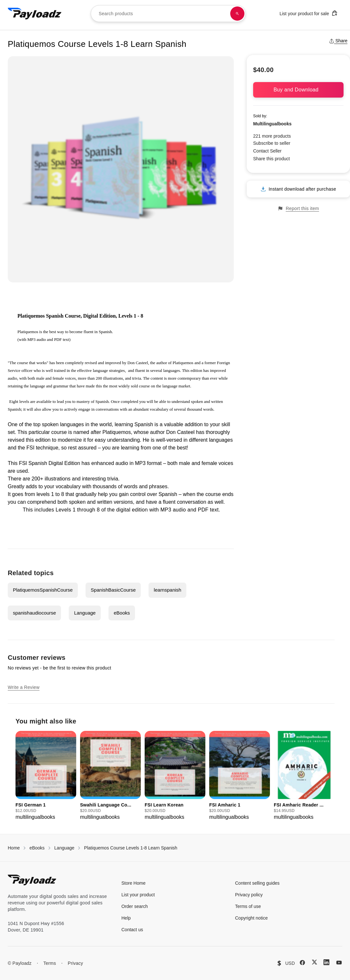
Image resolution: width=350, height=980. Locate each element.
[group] (46, 776)
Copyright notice (251, 918)
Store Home (134, 883)
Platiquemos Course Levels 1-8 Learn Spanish (131, 848)
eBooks (122, 613)
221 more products (272, 136)
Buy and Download (298, 90)
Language (85, 613)
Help (126, 918)
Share (338, 41)
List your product (138, 895)
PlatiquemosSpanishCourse (43, 590)
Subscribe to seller (272, 143)
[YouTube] (339, 963)
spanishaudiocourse (34, 613)
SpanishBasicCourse (113, 590)
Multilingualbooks (272, 124)
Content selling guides (257, 883)
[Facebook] (302, 963)
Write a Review (24, 687)
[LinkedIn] (326, 962)
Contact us (132, 930)
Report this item (298, 209)
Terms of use (248, 906)
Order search (135, 906)
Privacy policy (249, 895)
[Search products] (237, 14)
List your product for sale (309, 13)
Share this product (272, 159)
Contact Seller (267, 151)
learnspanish (167, 590)
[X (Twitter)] (314, 962)
